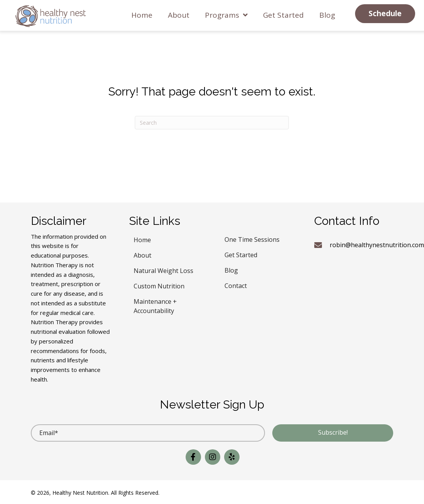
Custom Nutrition (159, 285)
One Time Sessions (252, 239)
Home (142, 239)
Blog (231, 269)
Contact (236, 285)
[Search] (212, 123)
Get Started (241, 254)
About (142, 254)
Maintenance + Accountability (155, 305)
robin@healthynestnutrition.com (377, 245)
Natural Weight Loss (163, 270)
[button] (385, 14)
